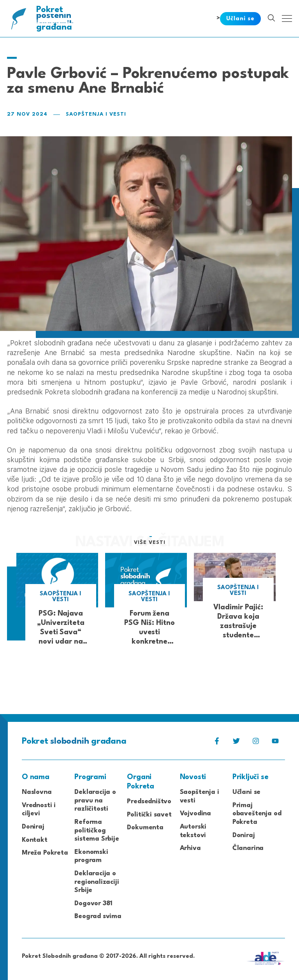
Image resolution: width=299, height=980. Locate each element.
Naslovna (37, 792)
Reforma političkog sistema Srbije (97, 830)
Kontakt (35, 840)
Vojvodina (195, 814)
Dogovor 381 (93, 903)
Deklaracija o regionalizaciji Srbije (97, 882)
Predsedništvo (149, 801)
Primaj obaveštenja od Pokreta (257, 814)
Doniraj (33, 827)
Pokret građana (56, 18)
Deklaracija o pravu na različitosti (95, 801)
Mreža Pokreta (45, 853)
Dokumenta (145, 828)
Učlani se (246, 792)
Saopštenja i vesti (96, 114)
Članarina (248, 848)
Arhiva (190, 848)
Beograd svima (98, 916)
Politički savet (149, 815)
